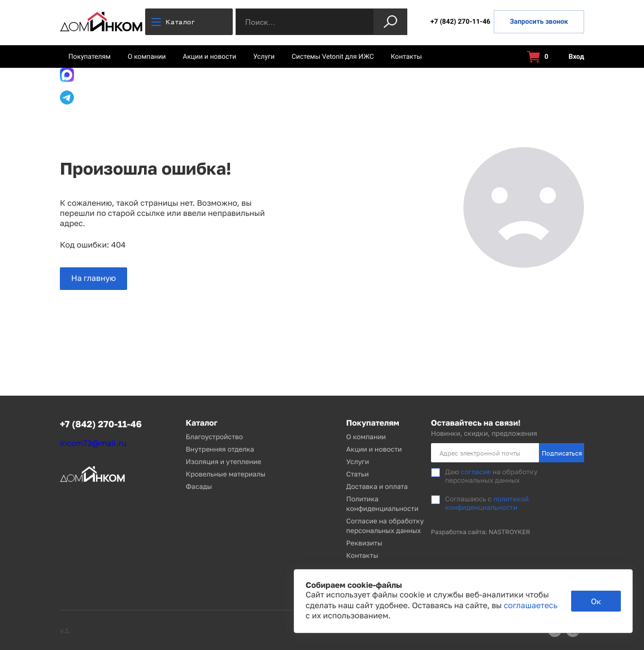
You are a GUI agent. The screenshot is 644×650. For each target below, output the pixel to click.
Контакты (406, 57)
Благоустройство (214, 437)
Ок (596, 601)
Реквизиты (364, 543)
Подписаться (562, 453)
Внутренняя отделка (220, 449)
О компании (147, 57)
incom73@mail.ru (93, 443)
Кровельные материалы (226, 474)
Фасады (199, 486)
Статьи (358, 474)
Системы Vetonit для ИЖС (333, 57)
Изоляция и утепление (224, 461)
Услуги (264, 57)
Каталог (173, 22)
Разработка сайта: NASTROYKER (481, 532)
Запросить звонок (539, 21)
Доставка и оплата (377, 486)
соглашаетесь (531, 606)
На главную (93, 278)
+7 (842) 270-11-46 (460, 21)
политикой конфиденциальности (487, 503)
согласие (476, 472)
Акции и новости (210, 57)
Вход (570, 57)
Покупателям (90, 57)
